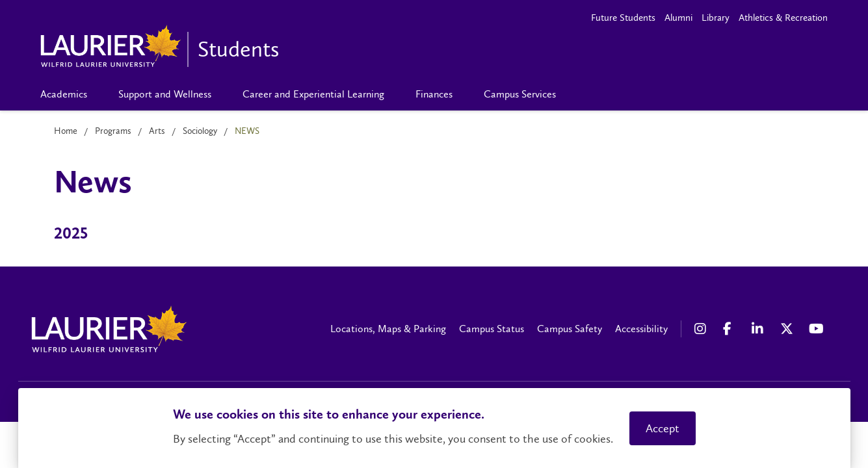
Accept (663, 428)
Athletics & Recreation (783, 18)
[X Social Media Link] (788, 329)
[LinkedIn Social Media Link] (759, 329)
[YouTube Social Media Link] (817, 329)
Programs (113, 131)
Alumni (678, 18)
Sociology (200, 131)
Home (66, 131)
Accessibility (641, 329)
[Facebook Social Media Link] (731, 329)
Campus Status (492, 329)
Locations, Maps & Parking (388, 329)
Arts (157, 131)
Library (716, 18)
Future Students (623, 18)
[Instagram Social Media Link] (702, 329)
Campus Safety (570, 329)
